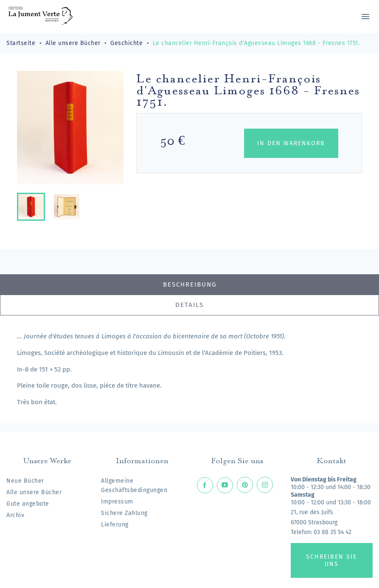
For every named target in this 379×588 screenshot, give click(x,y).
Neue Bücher (25, 481)
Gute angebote (28, 504)
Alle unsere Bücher (34, 492)
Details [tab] (189, 305)
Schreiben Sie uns (331, 560)
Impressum (117, 502)
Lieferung (115, 525)
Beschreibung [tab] (190, 284)
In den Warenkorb (291, 143)
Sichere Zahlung (124, 513)
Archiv (15, 515)
